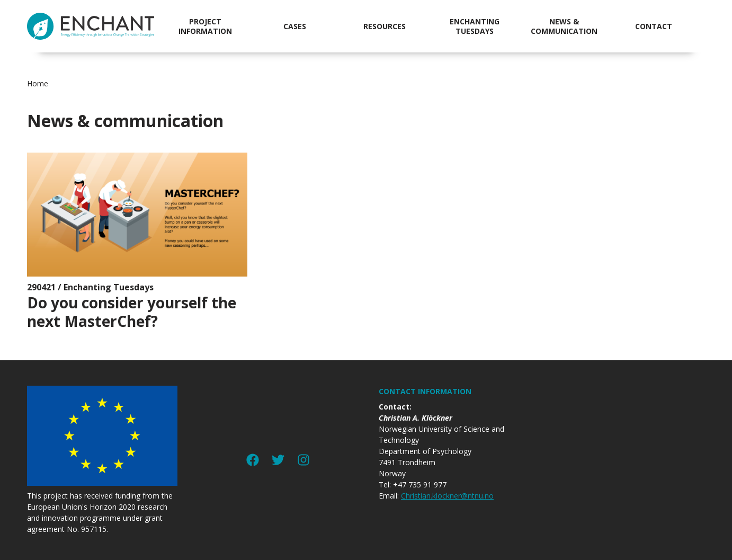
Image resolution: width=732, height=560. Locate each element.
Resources (385, 26)
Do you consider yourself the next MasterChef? (132, 312)
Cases (295, 26)
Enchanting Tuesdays (475, 26)
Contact (654, 26)
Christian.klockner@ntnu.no (447, 496)
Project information (205, 26)
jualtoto (725, 6)
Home (38, 83)
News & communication (564, 26)
